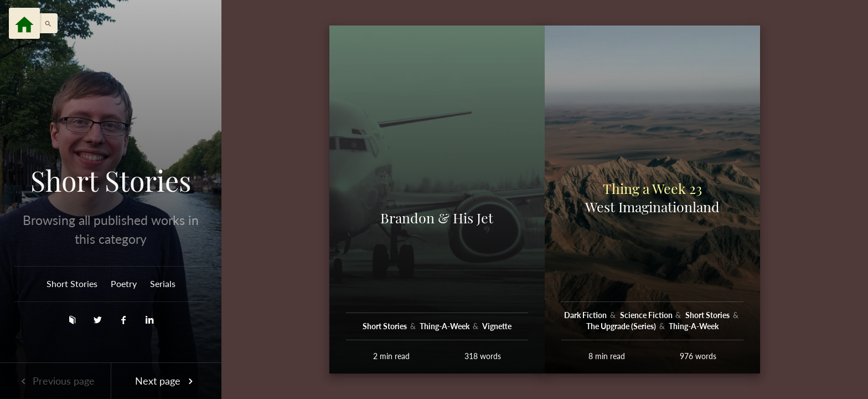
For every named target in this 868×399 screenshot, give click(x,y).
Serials (163, 283)
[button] (45, 23)
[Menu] (24, 23)
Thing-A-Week (445, 326)
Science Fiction (647, 315)
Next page (166, 381)
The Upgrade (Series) (622, 326)
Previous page (55, 381)
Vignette (497, 326)
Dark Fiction (586, 315)
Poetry (124, 283)
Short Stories (111, 181)
